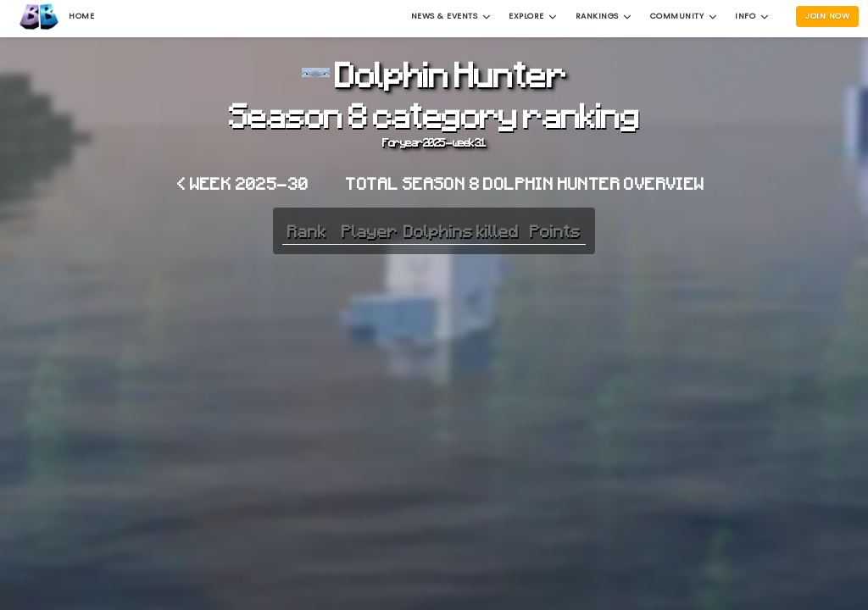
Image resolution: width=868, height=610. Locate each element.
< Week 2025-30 (243, 183)
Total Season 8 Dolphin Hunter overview (525, 183)
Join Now (827, 16)
